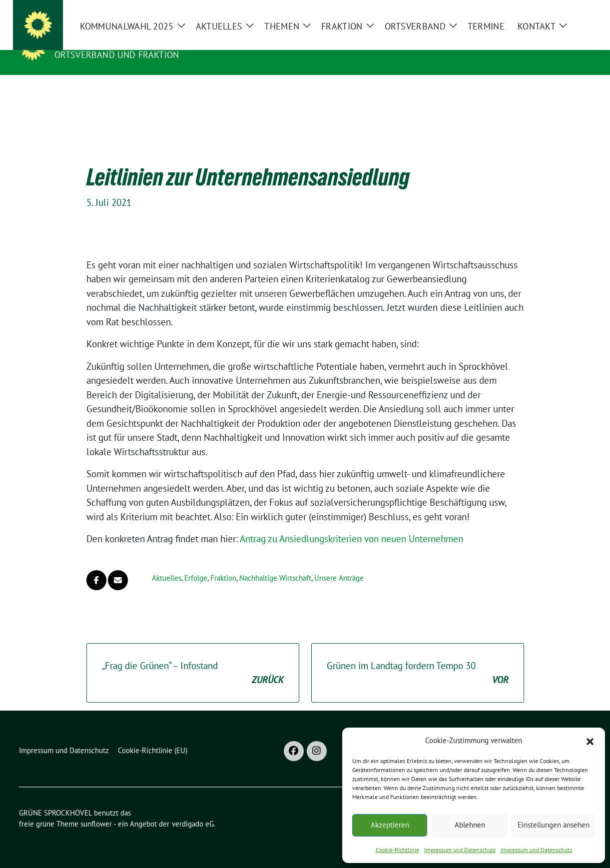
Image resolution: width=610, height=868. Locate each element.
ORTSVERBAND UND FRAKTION (117, 55)
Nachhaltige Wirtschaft (275, 562)
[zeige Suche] (574, 10)
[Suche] (560, 10)
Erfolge (196, 562)
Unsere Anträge (339, 562)
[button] (590, 741)
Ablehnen (470, 825)
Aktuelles (167, 562)
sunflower (96, 808)
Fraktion (223, 562)
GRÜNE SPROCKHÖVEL (108, 40)
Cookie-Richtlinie (397, 850)
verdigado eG (193, 808)
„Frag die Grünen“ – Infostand (193, 658)
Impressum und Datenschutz (460, 850)
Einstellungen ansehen (554, 825)
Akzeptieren (390, 825)
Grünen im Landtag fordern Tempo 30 (418, 658)
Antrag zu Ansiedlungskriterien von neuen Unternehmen (351, 523)
